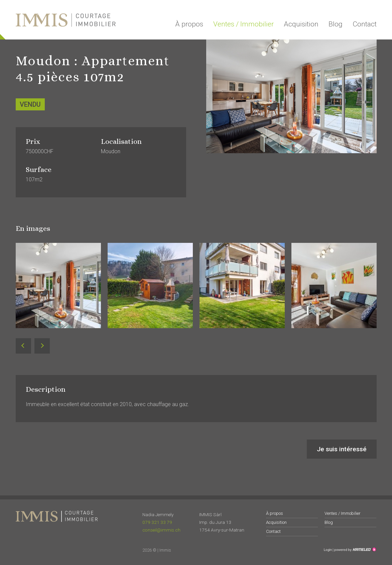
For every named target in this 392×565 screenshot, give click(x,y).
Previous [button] (23, 346)
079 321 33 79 (157, 522)
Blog (336, 24)
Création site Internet (355, 550)
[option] (58, 291)
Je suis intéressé (342, 449)
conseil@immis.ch (161, 530)
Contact (365, 24)
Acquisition (301, 24)
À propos (189, 24)
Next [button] (42, 346)
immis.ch (66, 20)
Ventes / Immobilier (243, 24)
